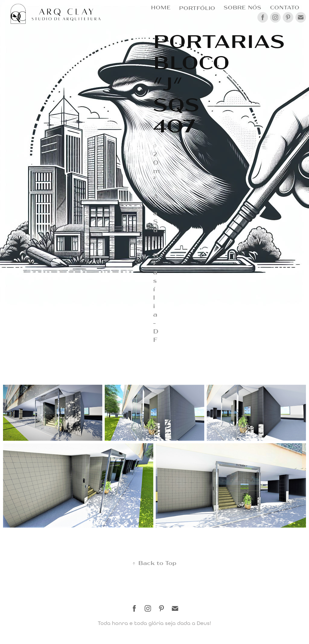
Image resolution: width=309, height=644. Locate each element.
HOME (161, 7)
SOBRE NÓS (242, 7)
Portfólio (197, 8)
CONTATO (285, 7)
